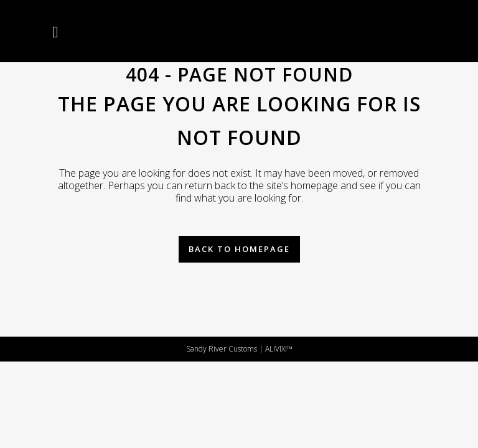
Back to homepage (239, 249)
